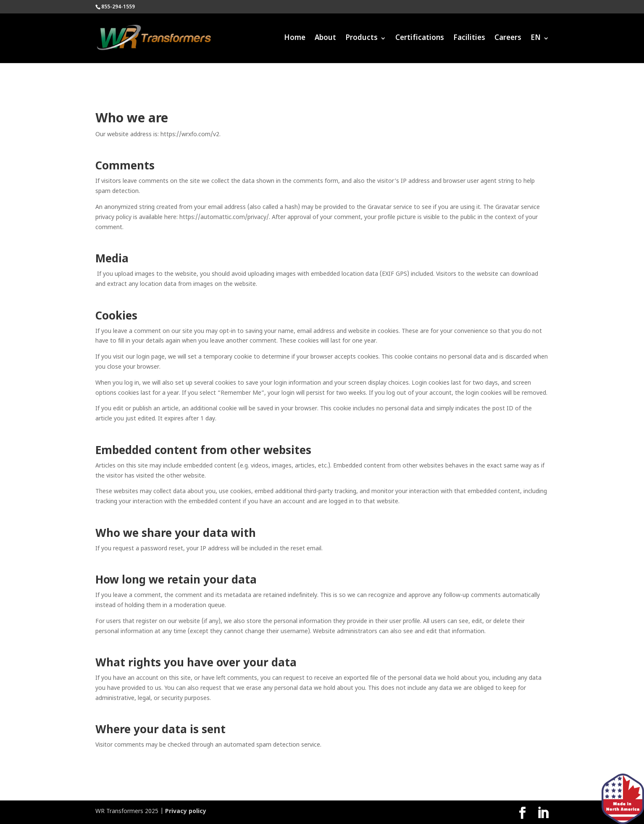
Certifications (420, 39)
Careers (508, 39)
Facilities (469, 39)
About (325, 39)
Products (361, 39)
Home (295, 39)
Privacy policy (186, 812)
